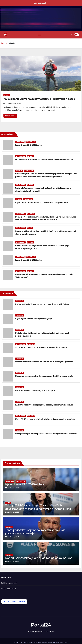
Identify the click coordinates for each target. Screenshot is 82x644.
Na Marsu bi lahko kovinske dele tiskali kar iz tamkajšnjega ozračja (44, 362)
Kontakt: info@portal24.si (14, 601)
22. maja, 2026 (13, 512)
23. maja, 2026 (13, 488)
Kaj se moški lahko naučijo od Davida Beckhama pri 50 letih (41, 203)
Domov (4, 43)
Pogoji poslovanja (9, 589)
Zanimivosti (20, 301)
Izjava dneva (20, 142)
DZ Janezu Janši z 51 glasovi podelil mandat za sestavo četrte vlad (44, 159)
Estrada (18, 199)
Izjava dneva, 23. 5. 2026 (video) (29, 145)
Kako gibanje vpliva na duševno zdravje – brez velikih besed (39, 99)
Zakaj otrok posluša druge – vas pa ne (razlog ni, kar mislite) (41, 347)
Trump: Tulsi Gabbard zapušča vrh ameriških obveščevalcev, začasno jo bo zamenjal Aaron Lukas (38, 507)
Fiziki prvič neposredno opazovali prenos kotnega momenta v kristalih (46, 434)
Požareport (31, 214)
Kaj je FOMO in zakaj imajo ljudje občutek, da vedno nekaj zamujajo (45, 419)
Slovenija (30, 156)
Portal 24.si (6, 577)
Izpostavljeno (31, 142)
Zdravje (7, 95)
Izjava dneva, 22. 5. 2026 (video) (29, 260)
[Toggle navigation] (39, 35)
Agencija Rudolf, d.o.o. (60, 642)
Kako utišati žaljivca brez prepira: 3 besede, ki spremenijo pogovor (44, 405)
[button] (72, 35)
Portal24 (41, 625)
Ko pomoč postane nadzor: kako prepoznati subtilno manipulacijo (44, 376)
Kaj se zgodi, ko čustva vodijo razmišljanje (33, 319)
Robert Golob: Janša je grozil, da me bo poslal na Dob (39, 558)
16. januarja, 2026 (13, 103)
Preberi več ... (10, 116)
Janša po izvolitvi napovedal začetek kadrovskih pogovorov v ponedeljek (35, 532)
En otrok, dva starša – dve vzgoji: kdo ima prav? (36, 390)
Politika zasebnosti (9, 583)
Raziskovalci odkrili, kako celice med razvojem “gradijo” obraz (42, 304)
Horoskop (19, 171)
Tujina (8, 503)
